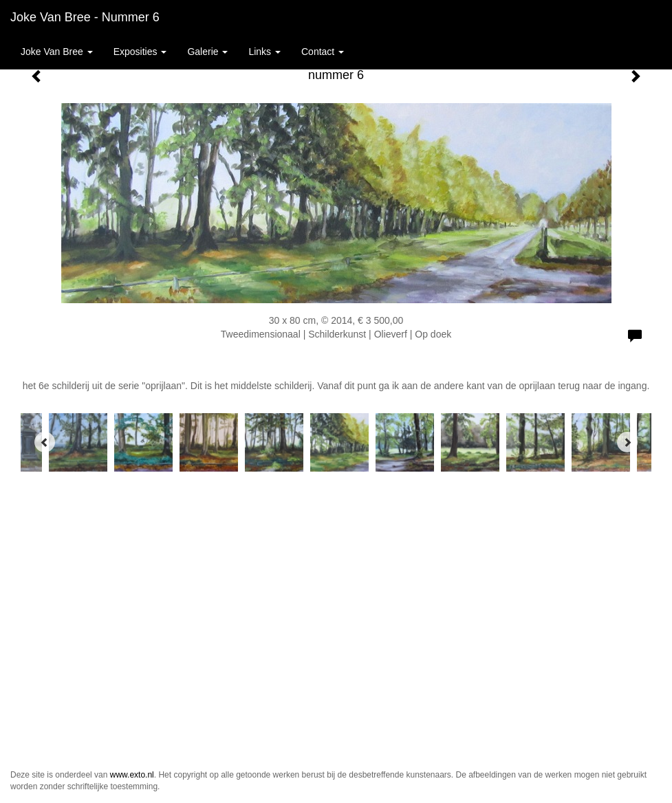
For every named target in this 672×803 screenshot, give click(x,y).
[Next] (627, 442)
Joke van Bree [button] (57, 52)
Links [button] (264, 52)
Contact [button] (323, 52)
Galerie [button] (207, 52)
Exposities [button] (140, 52)
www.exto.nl (132, 775)
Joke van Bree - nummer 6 (85, 17)
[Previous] (45, 442)
